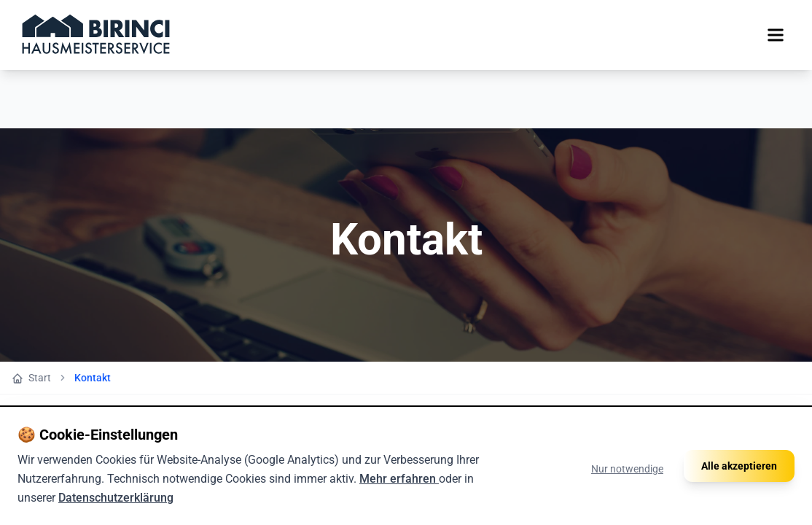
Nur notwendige (627, 488)
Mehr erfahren (399, 498)
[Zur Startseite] (96, 35)
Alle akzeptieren (739, 485)
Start (31, 378)
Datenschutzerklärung (116, 517)
